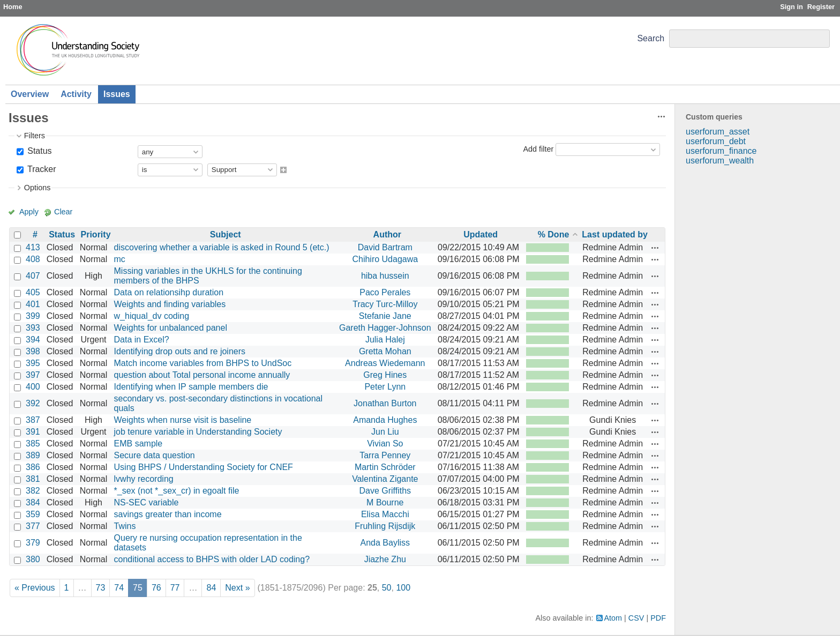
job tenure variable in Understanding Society (198, 432)
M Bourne (385, 502)
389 (33, 455)
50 (387, 588)
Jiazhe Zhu (385, 559)
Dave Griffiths (385, 491)
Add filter (538, 149)
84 (211, 588)
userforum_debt (716, 141)
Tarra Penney (385, 455)
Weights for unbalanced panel (171, 328)
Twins (125, 526)
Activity (76, 94)
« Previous (35, 588)
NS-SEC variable (147, 502)
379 (33, 543)
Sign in (792, 7)
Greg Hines (385, 375)
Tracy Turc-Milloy (385, 304)
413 (33, 247)
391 (33, 432)
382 (33, 491)
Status (39, 151)
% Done (554, 234)
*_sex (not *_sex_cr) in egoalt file (177, 491)
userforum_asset (718, 132)
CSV (636, 618)
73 (101, 588)
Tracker (41, 169)
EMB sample (138, 444)
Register (821, 7)
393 (33, 328)
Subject (226, 234)
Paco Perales (385, 292)
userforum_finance (721, 151)
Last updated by (615, 234)
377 (33, 526)
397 (33, 375)
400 (33, 387)
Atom (613, 618)
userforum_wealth (720, 161)
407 (33, 276)
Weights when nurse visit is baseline (183, 420)
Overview (30, 94)
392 (33, 403)
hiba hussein (385, 276)
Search (651, 38)
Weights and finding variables (170, 304)
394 (33, 340)
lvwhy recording (144, 479)
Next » (237, 588)
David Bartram (385, 247)
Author (387, 234)
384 (33, 502)
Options (37, 188)
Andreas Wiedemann (385, 363)
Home (13, 7)
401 (33, 304)
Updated (481, 234)
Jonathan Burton (385, 403)
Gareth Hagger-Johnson (385, 328)
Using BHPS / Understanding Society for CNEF (204, 467)
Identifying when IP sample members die (191, 387)
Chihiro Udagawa (385, 259)
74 (119, 588)
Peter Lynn (385, 387)
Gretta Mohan (385, 351)
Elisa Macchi (385, 514)
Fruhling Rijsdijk (385, 526)
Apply (29, 212)
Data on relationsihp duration (169, 292)
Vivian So (385, 444)
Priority (96, 234)
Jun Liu (385, 432)
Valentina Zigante (385, 479)
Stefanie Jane (385, 316)
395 (33, 363)
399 (33, 316)
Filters (35, 136)
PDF (658, 618)
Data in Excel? (142, 340)
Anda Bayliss (385, 543)
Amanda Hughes (385, 420)
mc (120, 259)
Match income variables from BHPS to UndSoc (203, 363)
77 (175, 588)
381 (33, 479)
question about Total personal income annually (202, 375)
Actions (655, 248)
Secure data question (155, 455)
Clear (63, 212)
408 (33, 259)
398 (33, 351)
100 (403, 588)
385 (33, 444)
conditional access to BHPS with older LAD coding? (212, 559)
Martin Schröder (385, 467)
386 (33, 467)
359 (33, 514)
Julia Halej (385, 340)
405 (33, 292)
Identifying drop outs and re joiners (180, 351)
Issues (117, 94)
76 (156, 588)
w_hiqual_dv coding (152, 316)
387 (33, 420)
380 (33, 559)
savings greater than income (168, 514)
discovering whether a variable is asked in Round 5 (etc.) (222, 247)
